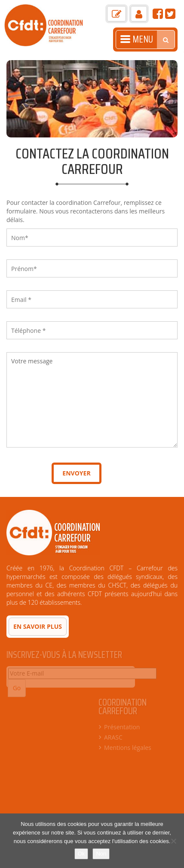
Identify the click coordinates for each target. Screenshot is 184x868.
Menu (137, 39)
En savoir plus (38, 626)
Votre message (92, 400)
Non (101, 854)
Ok (81, 854)
